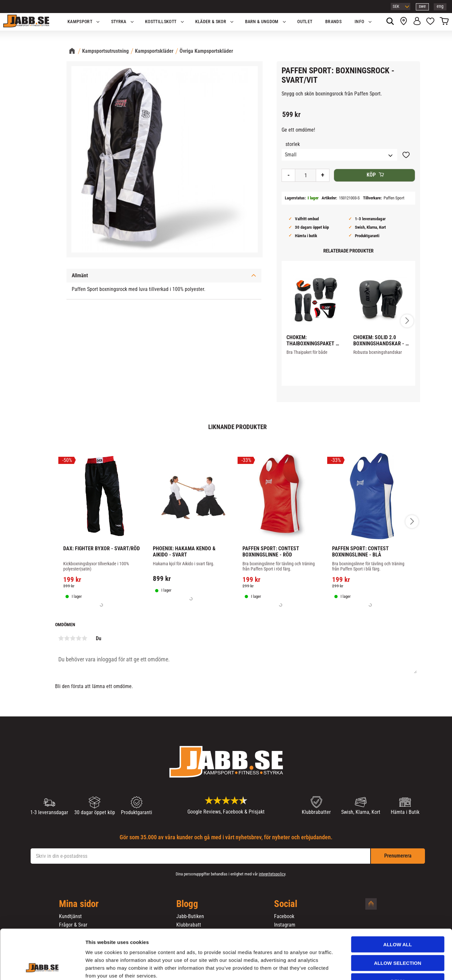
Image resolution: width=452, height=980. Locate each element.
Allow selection (398, 921)
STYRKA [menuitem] (119, 22)
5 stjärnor (85, 638)
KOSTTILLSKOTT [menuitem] (161, 22)
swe (422, 6)
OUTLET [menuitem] (305, 22)
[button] (430, 22)
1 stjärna (61, 638)
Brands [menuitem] (333, 22)
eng (440, 6)
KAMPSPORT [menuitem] (80, 22)
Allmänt (80, 275)
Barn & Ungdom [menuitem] (262, 22)
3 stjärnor (73, 638)
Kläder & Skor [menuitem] (211, 22)
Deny (398, 939)
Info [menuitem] (359, 22)
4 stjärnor (79, 638)
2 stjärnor (67, 638)
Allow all (398, 902)
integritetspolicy (272, 874)
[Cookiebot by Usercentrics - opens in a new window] (42, 967)
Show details (342, 967)
